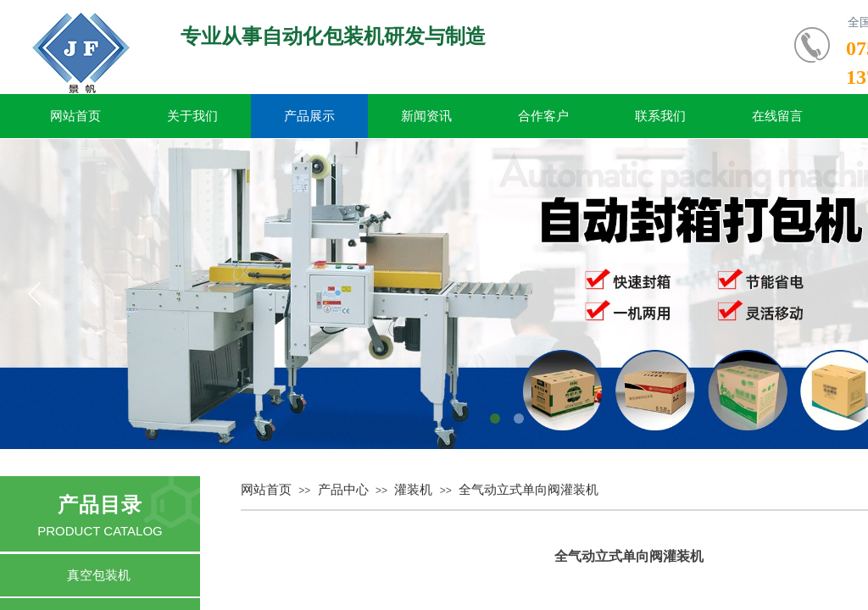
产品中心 (343, 490)
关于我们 (192, 116)
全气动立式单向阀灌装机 (529, 490)
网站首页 (75, 116)
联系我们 (660, 116)
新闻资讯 (426, 116)
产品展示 (309, 116)
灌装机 (413, 490)
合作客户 (543, 116)
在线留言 (777, 116)
